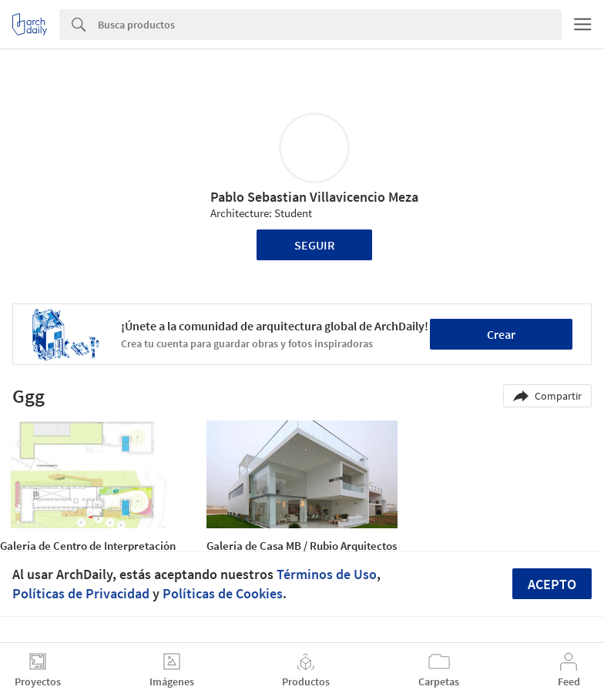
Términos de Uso (327, 574)
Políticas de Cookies (223, 593)
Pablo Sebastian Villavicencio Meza (314, 197)
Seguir (315, 245)
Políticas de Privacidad (81, 593)
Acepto (552, 584)
